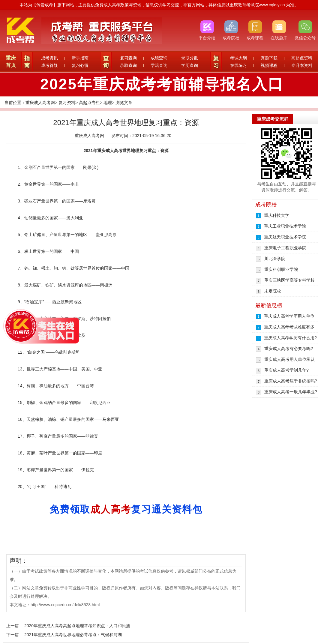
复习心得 (80, 65)
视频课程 (269, 65)
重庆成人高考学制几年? (286, 370)
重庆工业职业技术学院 (285, 226)
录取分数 (190, 58)
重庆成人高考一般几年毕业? (291, 392)
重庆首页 (11, 62)
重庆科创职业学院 (281, 269)
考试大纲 (238, 58)
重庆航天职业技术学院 (285, 237)
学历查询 (190, 65)
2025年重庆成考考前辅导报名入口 (162, 84)
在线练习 (238, 65)
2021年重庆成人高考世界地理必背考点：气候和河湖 (73, 635)
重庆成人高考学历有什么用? (290, 338)
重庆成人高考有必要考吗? (289, 349)
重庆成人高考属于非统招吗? (291, 381)
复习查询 (128, 58)
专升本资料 (302, 65)
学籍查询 (159, 65)
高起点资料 (302, 58)
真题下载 (269, 58)
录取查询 (128, 65)
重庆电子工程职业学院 (285, 248)
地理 (108, 103)
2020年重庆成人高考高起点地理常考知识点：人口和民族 (77, 626)
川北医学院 (275, 259)
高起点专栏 (89, 103)
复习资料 (67, 103)
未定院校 (273, 291)
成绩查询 (159, 58)
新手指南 (80, 58)
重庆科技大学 (277, 215)
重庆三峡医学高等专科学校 (289, 280)
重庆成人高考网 (40, 103)
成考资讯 (49, 58)
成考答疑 (49, 65)
